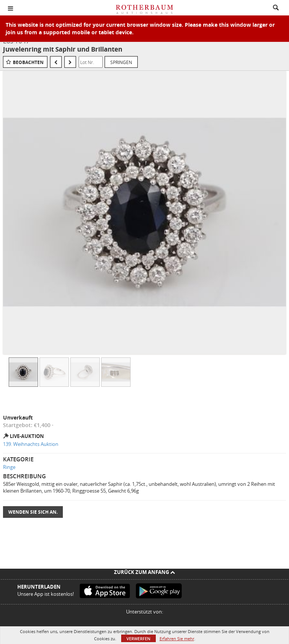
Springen (121, 62)
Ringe (9, 467)
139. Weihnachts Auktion (31, 444)
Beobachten (28, 62)
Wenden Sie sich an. (33, 512)
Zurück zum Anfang (144, 572)
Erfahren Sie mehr (177, 639)
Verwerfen (138, 639)
